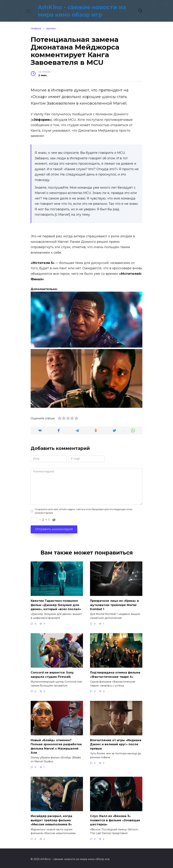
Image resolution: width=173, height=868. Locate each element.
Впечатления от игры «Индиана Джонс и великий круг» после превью (116, 743)
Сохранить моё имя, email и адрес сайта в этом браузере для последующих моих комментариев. (84, 511)
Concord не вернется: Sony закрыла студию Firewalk (52, 674)
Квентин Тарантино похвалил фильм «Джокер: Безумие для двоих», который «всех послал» (56, 605)
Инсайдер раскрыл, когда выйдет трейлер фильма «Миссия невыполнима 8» (51, 818)
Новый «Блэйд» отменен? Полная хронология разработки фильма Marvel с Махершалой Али (56, 745)
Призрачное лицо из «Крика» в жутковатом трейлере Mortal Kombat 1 (114, 605)
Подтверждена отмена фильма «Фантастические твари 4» (115, 674)
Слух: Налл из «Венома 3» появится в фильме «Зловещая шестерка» (115, 818)
